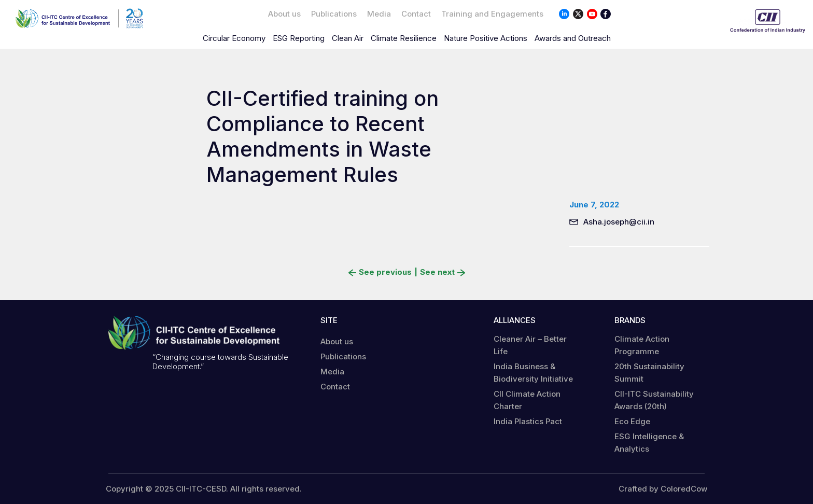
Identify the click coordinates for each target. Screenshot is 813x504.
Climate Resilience (404, 38)
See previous (380, 272)
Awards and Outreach (573, 38)
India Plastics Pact (528, 421)
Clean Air (348, 38)
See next (443, 272)
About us (284, 14)
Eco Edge (632, 421)
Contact (416, 14)
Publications (334, 14)
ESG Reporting (299, 38)
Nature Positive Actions (486, 38)
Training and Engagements (492, 14)
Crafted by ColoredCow (663, 489)
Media (379, 14)
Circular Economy (234, 38)
